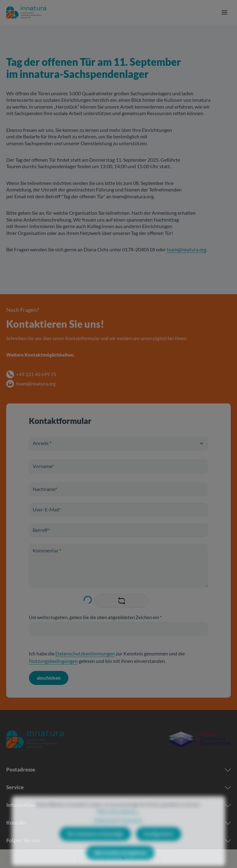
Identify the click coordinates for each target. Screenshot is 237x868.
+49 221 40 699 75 (36, 374)
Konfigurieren (159, 845)
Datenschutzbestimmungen (85, 653)
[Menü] (225, 12)
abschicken (49, 678)
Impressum (132, 832)
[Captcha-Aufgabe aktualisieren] (122, 601)
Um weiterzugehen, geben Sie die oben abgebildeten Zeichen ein (95, 617)
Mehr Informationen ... (118, 823)
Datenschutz (106, 832)
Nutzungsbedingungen (53, 661)
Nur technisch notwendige (95, 845)
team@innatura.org (186, 250)
